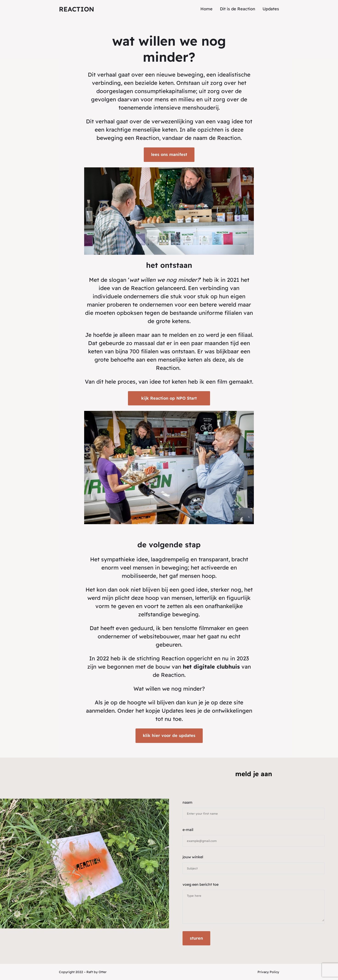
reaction (76, 9)
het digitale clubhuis (211, 667)
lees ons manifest (169, 154)
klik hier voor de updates (169, 735)
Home (206, 9)
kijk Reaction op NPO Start (169, 398)
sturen (196, 938)
